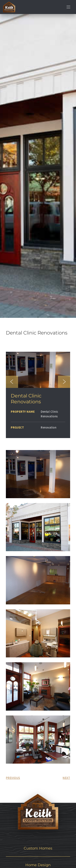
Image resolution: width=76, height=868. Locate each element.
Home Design (38, 865)
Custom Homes (38, 848)
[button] (12, 382)
